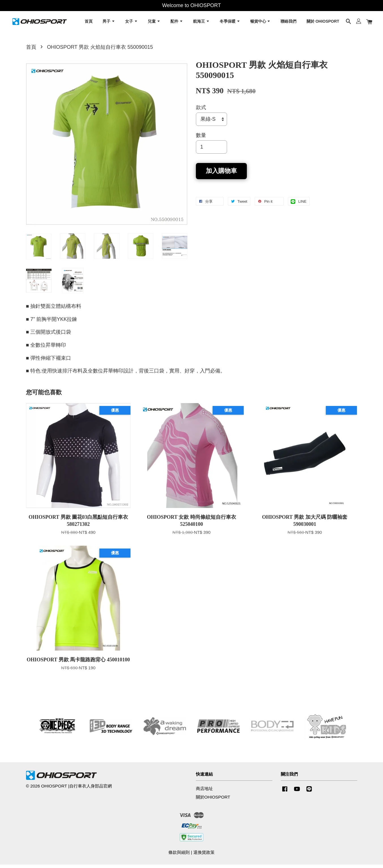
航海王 (201, 23)
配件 (177, 23)
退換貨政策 (204, 856)
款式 (201, 111)
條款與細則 (179, 856)
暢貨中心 (261, 23)
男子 (109, 23)
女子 (131, 23)
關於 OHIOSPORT (323, 23)
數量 (201, 139)
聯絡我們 (288, 23)
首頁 (89, 23)
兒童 (154, 23)
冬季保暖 (230, 23)
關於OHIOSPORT (213, 800)
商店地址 (204, 792)
